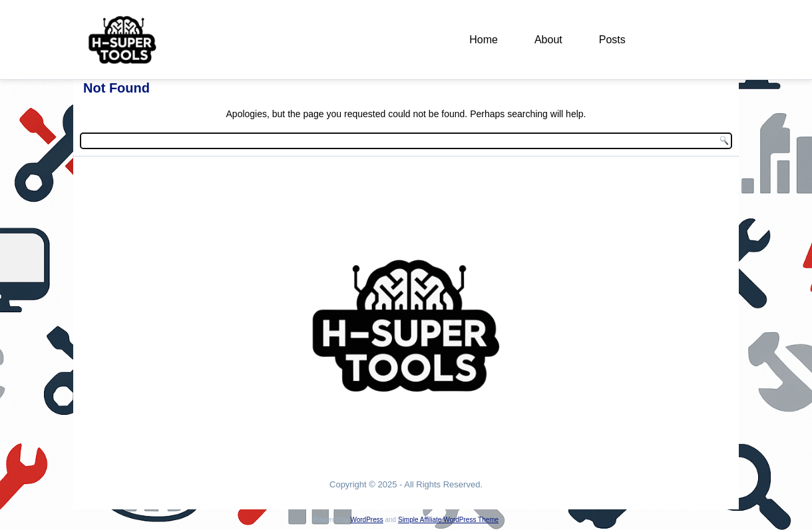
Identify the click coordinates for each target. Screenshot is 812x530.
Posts (612, 40)
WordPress (366, 520)
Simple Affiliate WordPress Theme (448, 520)
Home (484, 40)
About (548, 40)
